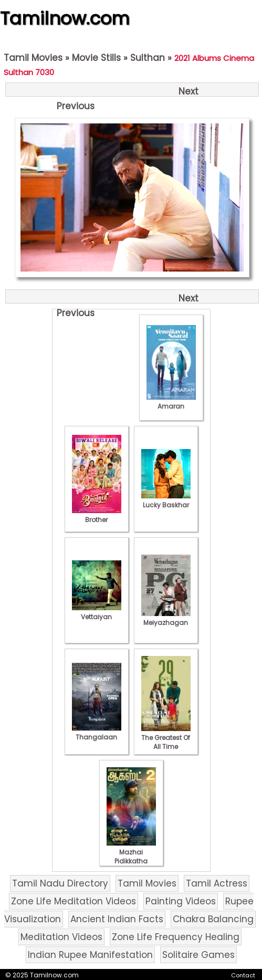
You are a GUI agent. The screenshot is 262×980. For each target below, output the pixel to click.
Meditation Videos (61, 937)
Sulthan (148, 58)
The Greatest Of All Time (166, 738)
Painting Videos (181, 901)
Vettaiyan (97, 612)
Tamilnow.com (65, 18)
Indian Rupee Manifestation (90, 955)
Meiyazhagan (166, 618)
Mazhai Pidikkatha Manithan (131, 857)
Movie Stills (96, 58)
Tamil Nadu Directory (60, 883)
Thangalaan (97, 733)
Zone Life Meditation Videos (74, 901)
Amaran (171, 402)
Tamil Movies (33, 58)
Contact (243, 975)
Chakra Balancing (213, 919)
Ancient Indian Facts (117, 919)
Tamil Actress (217, 883)
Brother (97, 515)
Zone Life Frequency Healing (176, 937)
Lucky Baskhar (166, 501)
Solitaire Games (198, 955)
